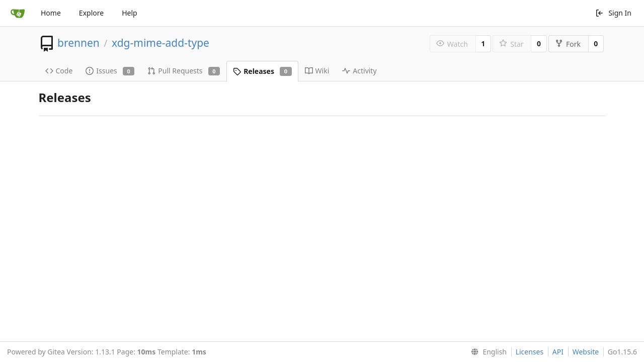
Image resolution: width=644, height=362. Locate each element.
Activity (359, 71)
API (558, 352)
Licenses (530, 352)
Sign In (613, 13)
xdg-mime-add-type (160, 43)
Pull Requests (184, 71)
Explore (91, 13)
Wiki (317, 71)
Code (59, 71)
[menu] (487, 352)
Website (586, 352)
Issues (110, 71)
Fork (568, 44)
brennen (78, 43)
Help (130, 13)
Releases (262, 71)
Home (51, 13)
